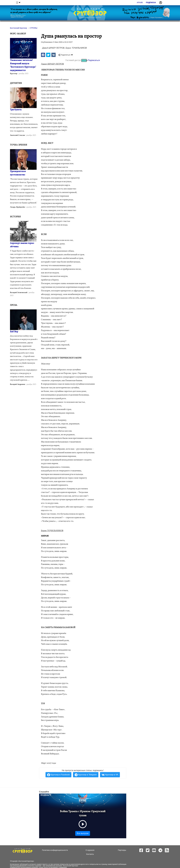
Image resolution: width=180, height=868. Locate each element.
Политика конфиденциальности (55, 850)
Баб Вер (14, 332)
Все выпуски (83, 833)
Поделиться (64, 55)
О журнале (90, 850)
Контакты (90, 854)
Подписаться (94, 60)
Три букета (16, 110)
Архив (140, 2)
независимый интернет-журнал (90, 17)
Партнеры (122, 850)
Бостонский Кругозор (26, 861)
